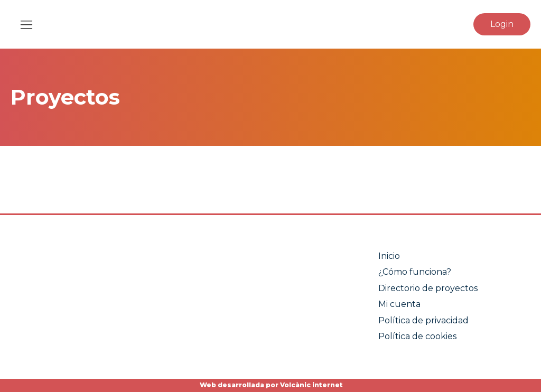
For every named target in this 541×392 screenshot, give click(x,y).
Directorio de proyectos (428, 288)
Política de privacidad (423, 320)
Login (502, 24)
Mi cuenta (399, 304)
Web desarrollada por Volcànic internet (270, 385)
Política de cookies (417, 336)
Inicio (389, 256)
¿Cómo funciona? (415, 272)
